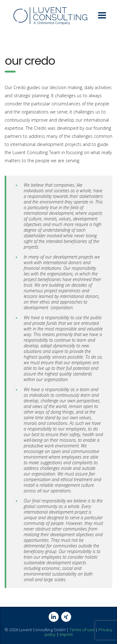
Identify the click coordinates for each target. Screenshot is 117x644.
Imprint (66, 634)
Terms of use (82, 630)
